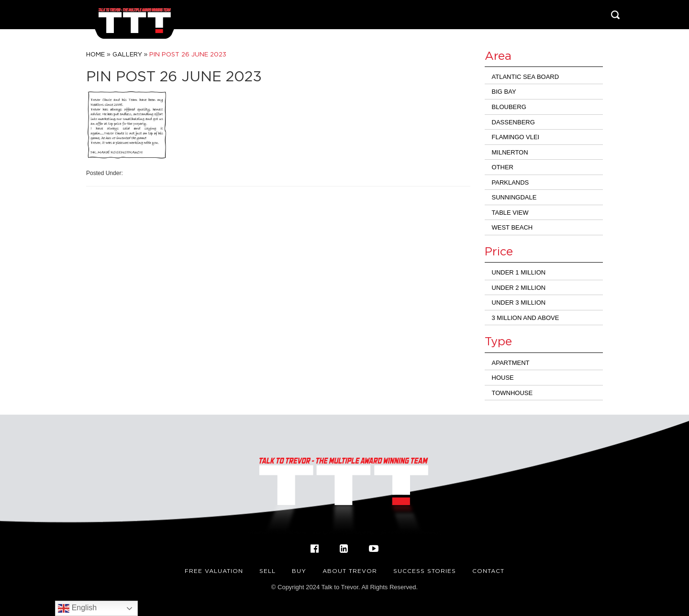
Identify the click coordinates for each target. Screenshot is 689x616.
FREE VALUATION (214, 571)
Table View (510, 213)
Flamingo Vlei (516, 137)
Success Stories (425, 571)
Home (95, 54)
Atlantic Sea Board (526, 77)
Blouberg (509, 107)
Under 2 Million (519, 288)
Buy (299, 571)
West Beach (512, 227)
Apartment (511, 363)
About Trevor (350, 571)
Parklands (511, 182)
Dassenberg (513, 122)
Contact (488, 571)
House (503, 378)
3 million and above (526, 318)
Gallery (127, 54)
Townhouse (512, 393)
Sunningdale (514, 197)
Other (503, 167)
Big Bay (504, 92)
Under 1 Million (519, 272)
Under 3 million (519, 302)
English (77, 608)
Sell (267, 571)
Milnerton (510, 152)
